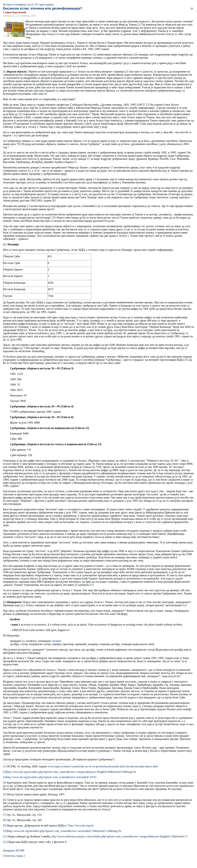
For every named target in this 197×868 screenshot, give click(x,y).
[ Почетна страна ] (14, 856)
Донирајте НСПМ (14, 850)
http (65, 831)
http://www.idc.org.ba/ (81, 826)
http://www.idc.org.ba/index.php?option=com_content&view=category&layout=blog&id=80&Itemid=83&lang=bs (71, 772)
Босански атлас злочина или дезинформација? (43, 8)
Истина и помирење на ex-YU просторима (28, 4)
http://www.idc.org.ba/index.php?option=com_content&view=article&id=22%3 (51, 777)
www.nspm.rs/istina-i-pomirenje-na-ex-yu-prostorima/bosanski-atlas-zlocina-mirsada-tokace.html (103, 766)
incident (57, 641)
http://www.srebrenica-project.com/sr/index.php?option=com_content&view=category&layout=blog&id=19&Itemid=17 (120, 836)
